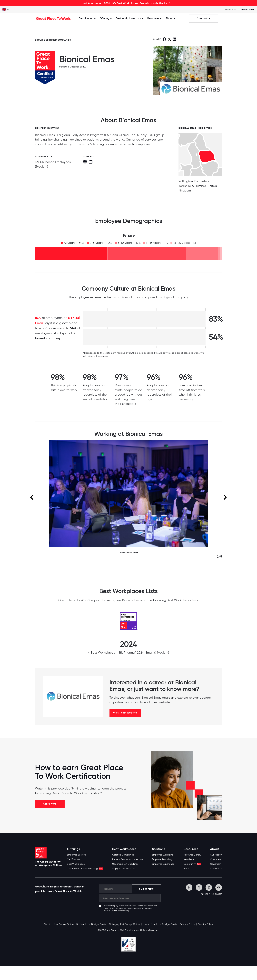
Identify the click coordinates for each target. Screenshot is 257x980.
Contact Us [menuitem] (216, 869)
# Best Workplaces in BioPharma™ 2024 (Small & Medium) (129, 653)
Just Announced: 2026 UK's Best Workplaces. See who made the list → (126, 3)
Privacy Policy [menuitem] (188, 924)
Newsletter (248, 10)
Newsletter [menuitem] (189, 859)
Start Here (50, 804)
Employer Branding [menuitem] (162, 859)
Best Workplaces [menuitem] (76, 864)
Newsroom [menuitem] (216, 864)
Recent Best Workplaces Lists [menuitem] (128, 859)
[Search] (231, 10)
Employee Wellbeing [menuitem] (163, 855)
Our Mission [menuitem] (216, 855)
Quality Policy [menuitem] (205, 924)
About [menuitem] (215, 849)
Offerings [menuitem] (74, 849)
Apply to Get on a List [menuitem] (124, 869)
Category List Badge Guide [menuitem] (124, 924)
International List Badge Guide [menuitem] (160, 924)
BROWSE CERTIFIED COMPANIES (53, 40)
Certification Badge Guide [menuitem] (59, 924)
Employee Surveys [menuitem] (76, 855)
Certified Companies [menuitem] (123, 855)
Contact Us (203, 18)
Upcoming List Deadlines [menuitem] (125, 864)
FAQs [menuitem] (186, 869)
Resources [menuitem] (191, 849)
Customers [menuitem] (216, 859)
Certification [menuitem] (73, 859)
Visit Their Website (125, 713)
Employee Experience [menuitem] (163, 864)
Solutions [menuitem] (159, 849)
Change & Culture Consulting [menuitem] (85, 869)
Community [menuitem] (192, 864)
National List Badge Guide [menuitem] (91, 924)
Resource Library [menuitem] (192, 855)
